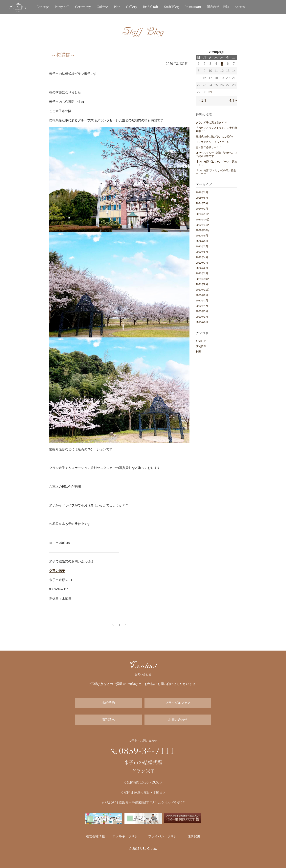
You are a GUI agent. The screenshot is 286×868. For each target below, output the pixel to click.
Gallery (132, 7)
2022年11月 (203, 225)
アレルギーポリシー (127, 836)
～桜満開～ (63, 55)
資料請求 (108, 720)
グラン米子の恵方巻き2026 (212, 122)
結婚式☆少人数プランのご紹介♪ (215, 137)
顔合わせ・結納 (218, 7)
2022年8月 (202, 241)
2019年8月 (202, 322)
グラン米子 (57, 571)
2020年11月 (203, 290)
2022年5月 (202, 252)
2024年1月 (202, 209)
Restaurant (193, 7)
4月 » (233, 101)
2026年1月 (202, 192)
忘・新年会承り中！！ (209, 147)
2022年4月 (202, 257)
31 (210, 92)
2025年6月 (202, 198)
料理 (198, 352)
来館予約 (108, 703)
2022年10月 (203, 230)
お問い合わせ (178, 720)
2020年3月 (202, 311)
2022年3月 (202, 263)
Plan (117, 7)
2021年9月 (202, 284)
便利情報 (201, 346)
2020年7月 (202, 301)
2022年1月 (202, 273)
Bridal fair (151, 7)
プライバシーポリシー (164, 836)
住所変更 (194, 836)
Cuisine (102, 7)
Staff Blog (171, 7)
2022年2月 (202, 268)
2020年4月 (202, 306)
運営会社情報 (95, 836)
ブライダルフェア (178, 703)
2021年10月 (203, 279)
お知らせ (201, 341)
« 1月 (203, 101)
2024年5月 (202, 203)
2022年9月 (202, 236)
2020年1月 (202, 317)
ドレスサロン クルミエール (213, 142)
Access (240, 7)
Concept (43, 7)
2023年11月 (203, 214)
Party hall (62, 7)
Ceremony (83, 7)
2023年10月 (203, 220)
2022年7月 (202, 246)
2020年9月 (202, 295)
